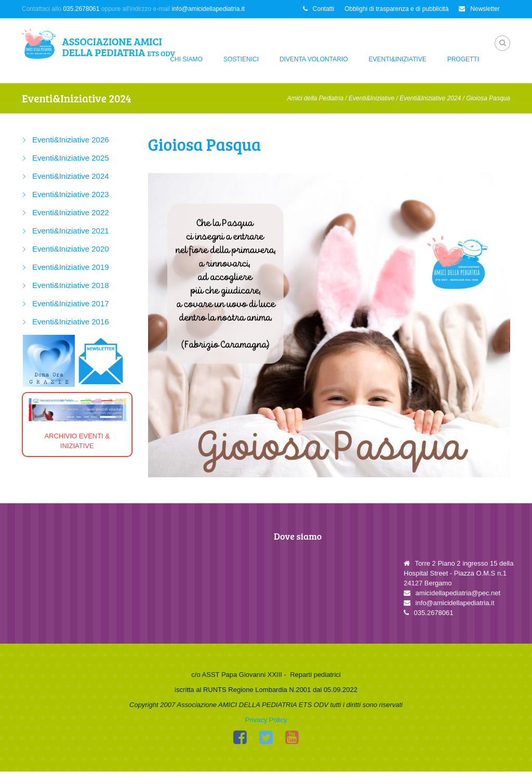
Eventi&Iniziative (398, 59)
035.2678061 (81, 9)
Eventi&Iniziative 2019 (71, 267)
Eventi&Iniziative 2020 (71, 249)
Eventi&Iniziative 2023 (71, 194)
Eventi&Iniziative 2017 (71, 303)
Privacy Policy (266, 732)
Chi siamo (186, 59)
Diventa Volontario (314, 59)
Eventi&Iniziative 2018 (71, 285)
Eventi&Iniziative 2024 (430, 98)
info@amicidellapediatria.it (208, 9)
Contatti (318, 9)
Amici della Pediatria (315, 98)
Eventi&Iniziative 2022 (71, 212)
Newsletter (479, 9)
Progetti (463, 59)
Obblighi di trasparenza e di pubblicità (396, 9)
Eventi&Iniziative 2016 (71, 322)
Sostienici (241, 59)
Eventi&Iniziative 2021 (71, 231)
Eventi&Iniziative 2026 (71, 140)
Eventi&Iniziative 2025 (71, 158)
